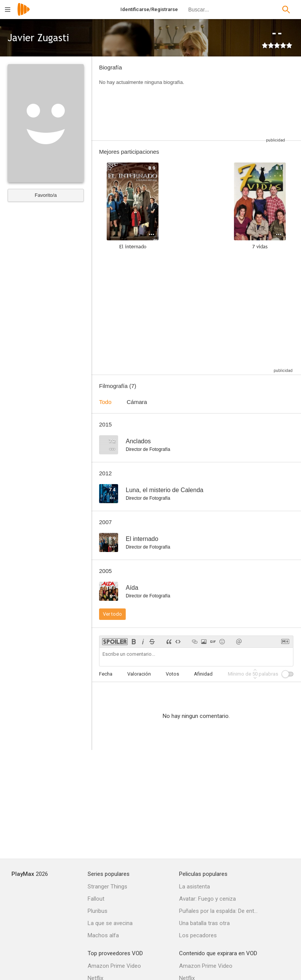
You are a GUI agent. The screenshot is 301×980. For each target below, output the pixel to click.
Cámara (137, 402)
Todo (105, 402)
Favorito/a (46, 195)
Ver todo (112, 614)
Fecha (106, 674)
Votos (172, 674)
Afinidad (203, 674)
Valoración (139, 674)
